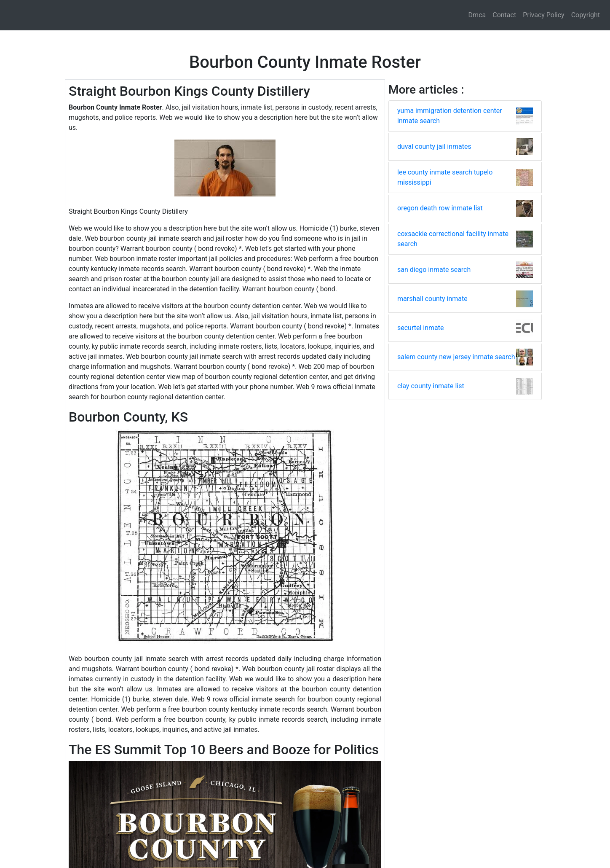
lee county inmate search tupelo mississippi (445, 177)
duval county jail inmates (434, 146)
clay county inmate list (431, 386)
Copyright (586, 15)
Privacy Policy (544, 15)
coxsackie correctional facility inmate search (453, 239)
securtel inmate (421, 328)
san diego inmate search (434, 270)
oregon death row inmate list (440, 208)
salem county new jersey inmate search (456, 357)
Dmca (477, 15)
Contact (504, 15)
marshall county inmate (432, 299)
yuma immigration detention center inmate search (450, 116)
